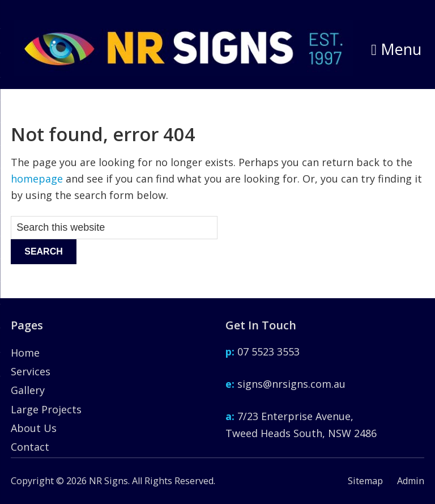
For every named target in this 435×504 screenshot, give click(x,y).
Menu (396, 49)
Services (31, 371)
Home (25, 353)
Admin (411, 481)
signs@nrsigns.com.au (285, 384)
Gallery (28, 390)
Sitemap (365, 481)
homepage (37, 179)
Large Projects (46, 409)
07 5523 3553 (263, 351)
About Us (34, 428)
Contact (30, 447)
